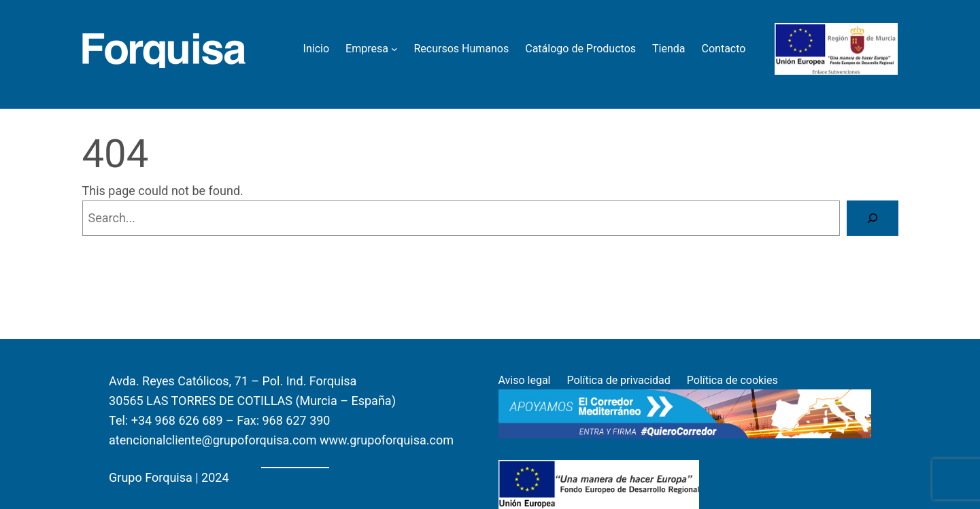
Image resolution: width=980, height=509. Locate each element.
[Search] (873, 218)
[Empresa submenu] (394, 49)
